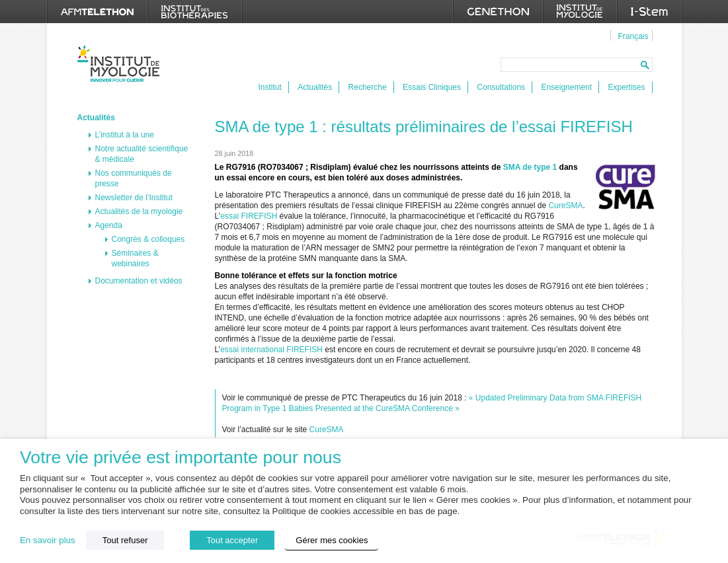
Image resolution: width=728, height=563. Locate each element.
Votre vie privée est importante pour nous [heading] (181, 458)
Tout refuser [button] (125, 540)
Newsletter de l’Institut (134, 198)
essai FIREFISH (249, 216)
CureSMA (565, 206)
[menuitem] (631, 36)
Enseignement (566, 87)
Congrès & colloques (148, 239)
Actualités (315, 87)
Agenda (109, 225)
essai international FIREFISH (271, 350)
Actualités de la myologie (139, 211)
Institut (270, 87)
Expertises (626, 87)
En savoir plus (48, 540)
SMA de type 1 (530, 167)
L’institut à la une (125, 135)
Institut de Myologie (121, 64)
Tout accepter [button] (232, 540)
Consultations (501, 87)
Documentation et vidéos (139, 281)
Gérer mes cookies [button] (332, 540)
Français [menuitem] (633, 36)
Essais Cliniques (432, 87)
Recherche (368, 87)
